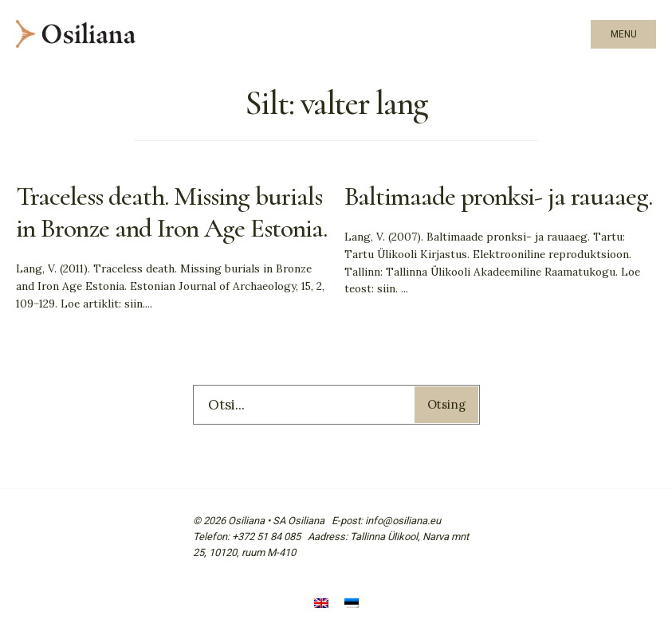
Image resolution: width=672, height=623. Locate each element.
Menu (624, 34)
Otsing (446, 404)
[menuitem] (321, 605)
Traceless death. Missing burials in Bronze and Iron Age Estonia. (171, 212)
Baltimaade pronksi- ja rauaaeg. (499, 196)
